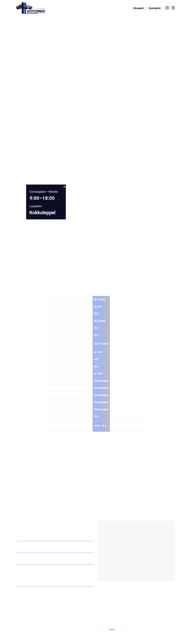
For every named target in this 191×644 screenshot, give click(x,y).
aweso (112, 629)
